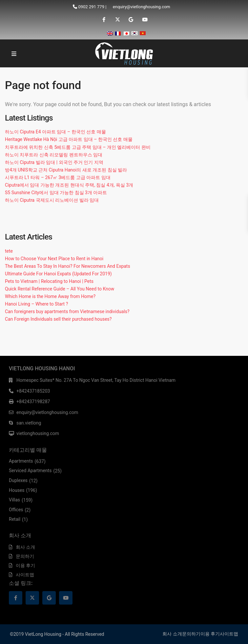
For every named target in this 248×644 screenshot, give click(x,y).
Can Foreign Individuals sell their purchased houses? (58, 319)
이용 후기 (25, 565)
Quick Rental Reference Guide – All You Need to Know (60, 289)
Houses (17, 490)
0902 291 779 (91, 7)
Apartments (21, 461)
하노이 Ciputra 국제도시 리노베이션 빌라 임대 (52, 200)
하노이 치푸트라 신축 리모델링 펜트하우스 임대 (54, 155)
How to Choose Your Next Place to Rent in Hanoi (54, 259)
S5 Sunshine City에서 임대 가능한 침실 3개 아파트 (56, 193)
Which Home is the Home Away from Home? (50, 296)
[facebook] (104, 20)
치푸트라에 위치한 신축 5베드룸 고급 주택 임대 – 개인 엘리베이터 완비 (78, 147)
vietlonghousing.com (38, 433)
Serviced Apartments (30, 471)
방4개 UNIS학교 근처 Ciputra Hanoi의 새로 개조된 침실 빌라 (66, 170)
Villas (14, 500)
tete (9, 251)
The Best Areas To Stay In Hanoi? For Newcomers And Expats (68, 266)
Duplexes (18, 480)
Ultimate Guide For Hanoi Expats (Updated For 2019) (58, 274)
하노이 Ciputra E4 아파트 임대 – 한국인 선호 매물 (55, 132)
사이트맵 (25, 575)
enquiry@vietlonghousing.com (142, 7)
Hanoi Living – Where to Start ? (36, 304)
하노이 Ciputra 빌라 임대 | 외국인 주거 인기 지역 (54, 162)
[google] (131, 20)
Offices (16, 510)
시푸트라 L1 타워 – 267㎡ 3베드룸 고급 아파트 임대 (58, 177)
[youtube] (144, 20)
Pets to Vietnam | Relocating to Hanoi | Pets (49, 281)
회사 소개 (25, 547)
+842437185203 (33, 391)
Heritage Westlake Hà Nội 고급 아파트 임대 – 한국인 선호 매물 (69, 139)
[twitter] (117, 20)
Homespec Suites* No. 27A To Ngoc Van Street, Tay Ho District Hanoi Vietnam (96, 380)
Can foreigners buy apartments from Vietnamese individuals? (67, 311)
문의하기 (25, 556)
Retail (15, 519)
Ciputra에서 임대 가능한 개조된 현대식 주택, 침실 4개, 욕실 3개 (69, 185)
